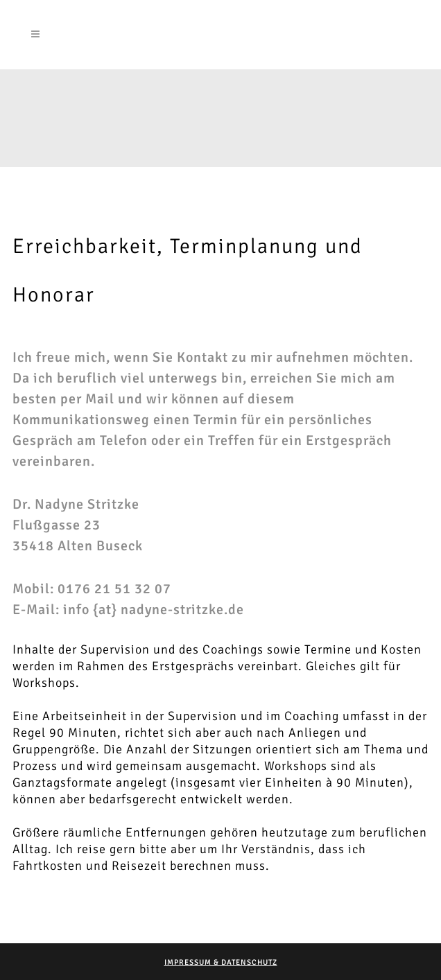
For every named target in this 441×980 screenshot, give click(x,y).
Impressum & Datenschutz (221, 962)
